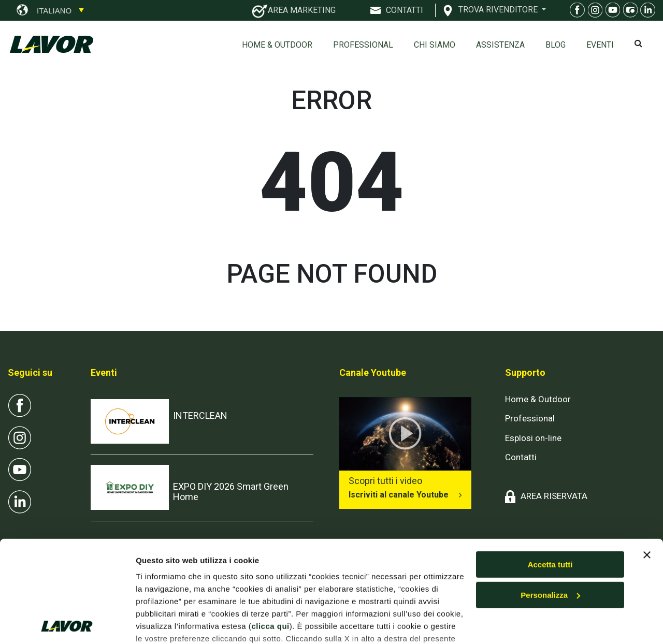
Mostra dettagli (164, 624)
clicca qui (270, 559)
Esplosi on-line (533, 438)
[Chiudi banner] (647, 488)
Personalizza (550, 528)
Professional (363, 45)
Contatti (521, 457)
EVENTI (600, 45)
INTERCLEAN (200, 415)
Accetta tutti (550, 497)
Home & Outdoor (277, 45)
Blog (556, 45)
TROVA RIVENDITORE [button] (499, 9)
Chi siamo (435, 45)
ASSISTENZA (500, 45)
